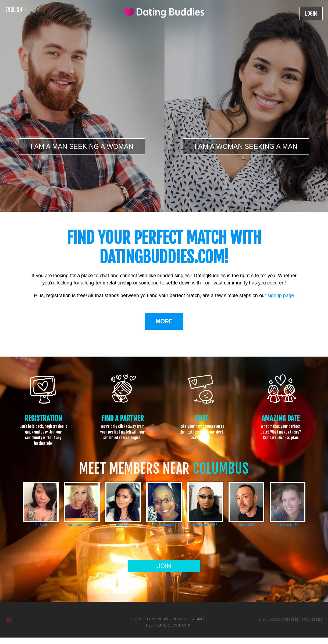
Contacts (181, 625)
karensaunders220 (82, 525)
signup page (281, 295)
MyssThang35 (164, 525)
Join (164, 566)
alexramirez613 (205, 525)
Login (311, 14)
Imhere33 (246, 525)
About (136, 619)
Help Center (157, 625)
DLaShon (41, 525)
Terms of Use (157, 619)
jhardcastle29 (287, 525)
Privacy (180, 619)
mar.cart (123, 525)
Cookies (198, 619)
